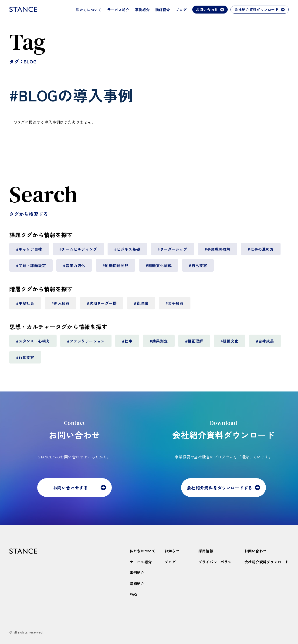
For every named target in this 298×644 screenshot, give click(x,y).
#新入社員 (61, 305)
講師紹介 (163, 10)
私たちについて (89, 10)
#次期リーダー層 (102, 305)
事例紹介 (142, 10)
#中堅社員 (25, 305)
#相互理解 (194, 343)
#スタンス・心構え (33, 343)
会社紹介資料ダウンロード (260, 9)
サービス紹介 (118, 10)
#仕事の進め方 (261, 251)
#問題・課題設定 (31, 267)
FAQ (133, 594)
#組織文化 (230, 343)
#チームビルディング (78, 251)
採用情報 (206, 551)
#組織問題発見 (115, 267)
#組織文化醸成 (159, 267)
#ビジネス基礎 (127, 251)
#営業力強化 (74, 267)
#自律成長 (265, 343)
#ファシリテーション (86, 343)
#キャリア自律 (29, 251)
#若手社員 (175, 305)
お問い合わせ (210, 9)
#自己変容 (198, 267)
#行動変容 (25, 359)
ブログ (181, 10)
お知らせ (172, 551)
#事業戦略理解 (218, 251)
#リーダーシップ (172, 251)
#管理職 (141, 305)
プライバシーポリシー (217, 562)
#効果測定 (159, 343)
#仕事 (127, 343)
